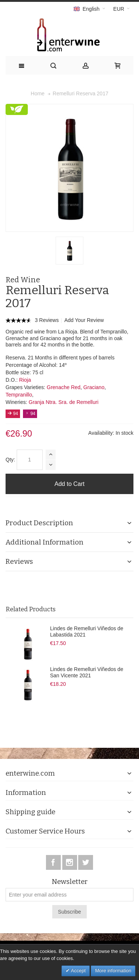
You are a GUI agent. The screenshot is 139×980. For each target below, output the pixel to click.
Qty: (10, 460)
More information (113, 971)
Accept (78, 971)
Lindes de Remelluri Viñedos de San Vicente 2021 (87, 672)
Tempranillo (19, 395)
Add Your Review (84, 320)
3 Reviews (47, 320)
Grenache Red (64, 387)
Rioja (25, 380)
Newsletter (69, 882)
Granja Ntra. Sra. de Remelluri (63, 402)
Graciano (94, 387)
